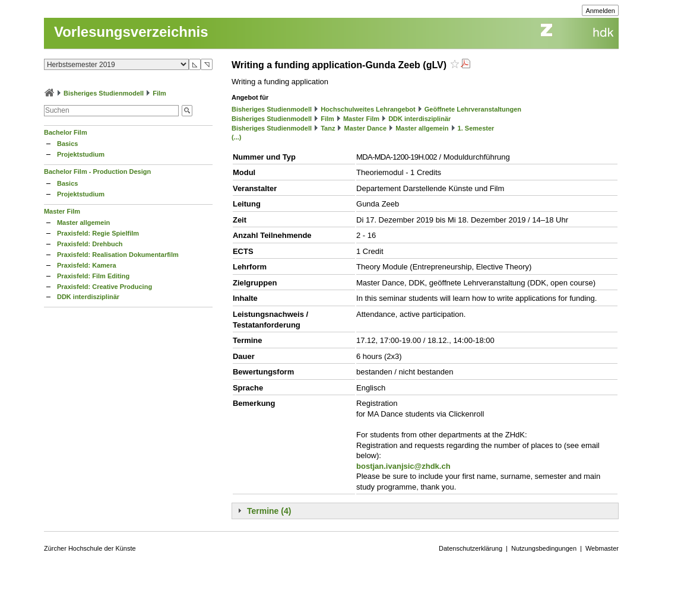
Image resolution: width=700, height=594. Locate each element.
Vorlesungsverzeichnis (131, 32)
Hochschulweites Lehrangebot (368, 109)
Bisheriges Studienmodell (104, 93)
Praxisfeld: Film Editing (93, 276)
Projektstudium (81, 154)
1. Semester (476, 128)
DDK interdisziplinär (88, 297)
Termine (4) (269, 511)
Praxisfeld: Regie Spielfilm (98, 233)
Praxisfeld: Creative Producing (104, 287)
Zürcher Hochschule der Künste (90, 548)
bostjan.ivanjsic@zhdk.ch (403, 466)
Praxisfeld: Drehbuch (90, 244)
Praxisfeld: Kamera (87, 265)
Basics (67, 144)
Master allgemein (83, 223)
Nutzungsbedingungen (544, 548)
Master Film (62, 211)
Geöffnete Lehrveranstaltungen (473, 109)
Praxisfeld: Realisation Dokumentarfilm (118, 255)
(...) (237, 137)
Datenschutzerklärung (471, 548)
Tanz (328, 128)
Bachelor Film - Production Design (97, 171)
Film (159, 93)
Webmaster (602, 548)
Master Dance (366, 128)
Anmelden (600, 11)
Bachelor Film (66, 132)
